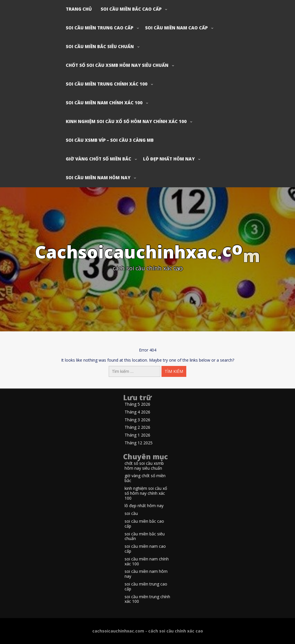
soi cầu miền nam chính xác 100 (104, 103)
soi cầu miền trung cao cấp (99, 28)
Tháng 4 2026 (137, 412)
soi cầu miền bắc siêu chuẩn (100, 46)
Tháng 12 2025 (139, 443)
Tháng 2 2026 (137, 427)
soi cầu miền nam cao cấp (176, 28)
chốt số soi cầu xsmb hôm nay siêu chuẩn (117, 65)
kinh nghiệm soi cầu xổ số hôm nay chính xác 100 (126, 121)
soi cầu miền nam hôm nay (98, 177)
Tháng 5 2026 (137, 404)
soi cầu (131, 514)
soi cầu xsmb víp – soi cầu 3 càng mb (110, 140)
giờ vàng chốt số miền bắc (98, 159)
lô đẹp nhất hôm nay (169, 159)
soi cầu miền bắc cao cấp (131, 9)
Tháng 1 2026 (137, 435)
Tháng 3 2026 (137, 420)
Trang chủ (79, 9)
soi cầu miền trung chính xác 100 (107, 84)
